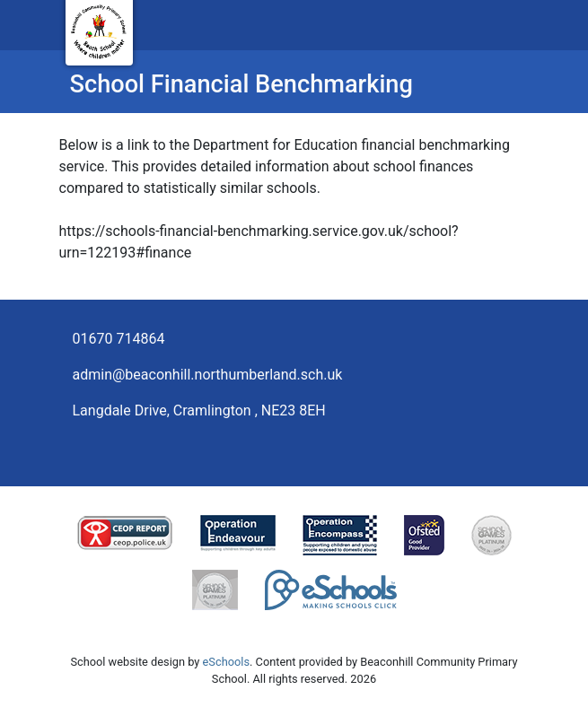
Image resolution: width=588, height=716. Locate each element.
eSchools (226, 662)
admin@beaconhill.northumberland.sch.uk (208, 375)
